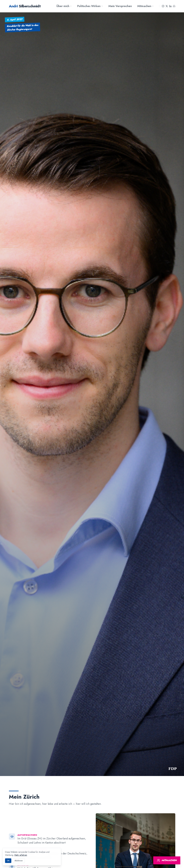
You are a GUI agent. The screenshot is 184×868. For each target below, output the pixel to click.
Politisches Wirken (90, 6)
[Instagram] (163, 6)
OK (8, 861)
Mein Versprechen (120, 6)
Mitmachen (146, 6)
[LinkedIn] (170, 6)
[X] (167, 6)
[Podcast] (174, 6)
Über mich (64, 6)
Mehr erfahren (21, 855)
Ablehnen (19, 861)
